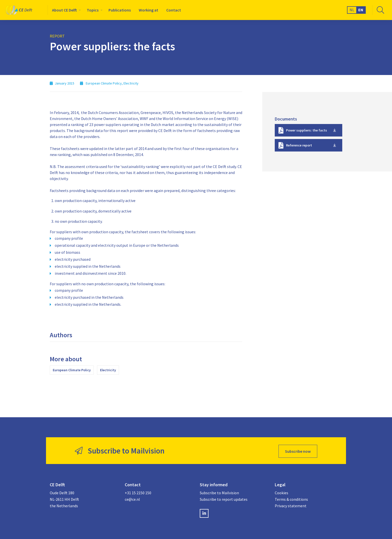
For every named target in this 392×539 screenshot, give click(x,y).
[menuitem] (65, 10)
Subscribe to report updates (224, 498)
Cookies (281, 492)
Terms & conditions (291, 498)
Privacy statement (291, 504)
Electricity (108, 370)
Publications (120, 10)
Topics (93, 10)
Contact (174, 10)
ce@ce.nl (132, 498)
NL (352, 10)
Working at (148, 10)
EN (361, 10)
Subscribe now (298, 450)
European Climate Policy (72, 370)
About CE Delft (64, 10)
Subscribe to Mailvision (219, 492)
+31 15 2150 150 (138, 492)
